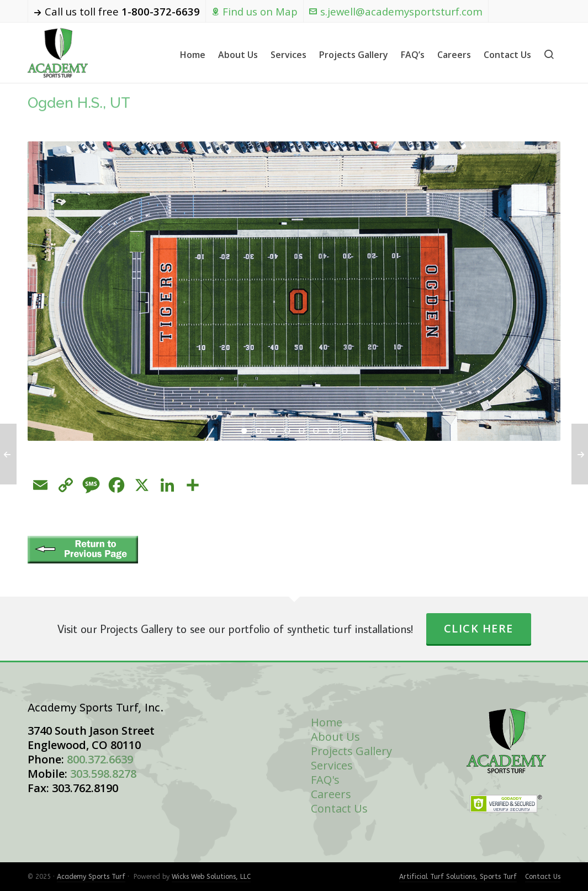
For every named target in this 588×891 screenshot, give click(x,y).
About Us (335, 737)
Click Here (479, 628)
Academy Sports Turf (91, 877)
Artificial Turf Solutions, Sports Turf (458, 877)
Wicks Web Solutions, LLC (211, 877)
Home (327, 722)
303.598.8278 (103, 774)
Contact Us (339, 808)
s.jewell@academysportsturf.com (396, 11)
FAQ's (325, 780)
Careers (331, 794)
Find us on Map (255, 11)
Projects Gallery (351, 751)
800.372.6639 (100, 759)
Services (332, 765)
